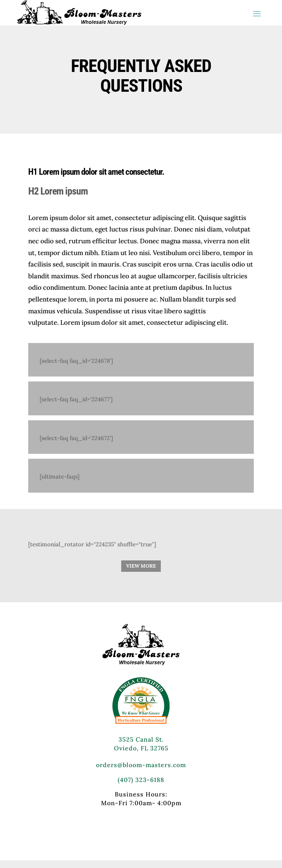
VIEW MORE (141, 566)
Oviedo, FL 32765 (141, 748)
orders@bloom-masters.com (141, 765)
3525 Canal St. (141, 739)
